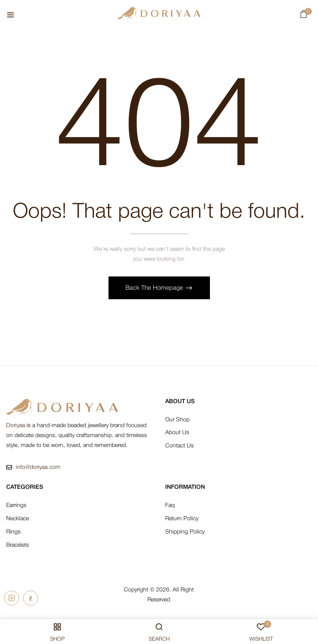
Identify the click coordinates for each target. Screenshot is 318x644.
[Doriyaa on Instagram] (12, 598)
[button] (304, 16)
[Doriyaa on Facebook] (31, 598)
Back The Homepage (155, 288)
